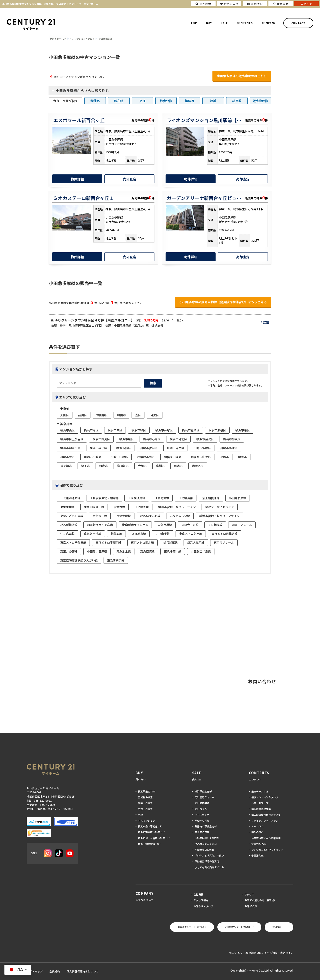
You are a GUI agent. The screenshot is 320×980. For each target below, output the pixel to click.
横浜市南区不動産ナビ (150, 826)
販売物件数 (260, 101)
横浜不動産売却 (203, 791)
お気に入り (229, 4)
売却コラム (201, 809)
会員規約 (55, 971)
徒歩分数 (166, 101)
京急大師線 (124, 516)
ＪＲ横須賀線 (137, 498)
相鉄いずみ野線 (150, 516)
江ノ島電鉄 (67, 534)
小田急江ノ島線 (201, 551)
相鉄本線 (116, 534)
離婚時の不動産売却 (206, 826)
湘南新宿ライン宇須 (135, 525)
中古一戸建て (145, 809)
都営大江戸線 (196, 543)
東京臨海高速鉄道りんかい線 (79, 560)
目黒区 (155, 415)
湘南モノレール (242, 525)
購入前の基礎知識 (261, 809)
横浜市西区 (67, 430)
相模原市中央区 (201, 457)
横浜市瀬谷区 (217, 430)
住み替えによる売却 (206, 844)
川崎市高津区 (229, 448)
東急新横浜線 (116, 560)
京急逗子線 (100, 516)
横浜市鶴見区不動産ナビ (151, 832)
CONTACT (298, 23)
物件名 (95, 101)
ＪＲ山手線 (163, 534)
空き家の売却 (202, 832)
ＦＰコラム (257, 826)
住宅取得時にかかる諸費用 (266, 838)
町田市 (121, 415)
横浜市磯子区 (98, 448)
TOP (194, 23)
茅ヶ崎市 (66, 466)
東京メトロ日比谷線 (225, 534)
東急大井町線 (190, 525)
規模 (213, 101)
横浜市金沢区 (205, 439)
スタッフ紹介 (201, 900)
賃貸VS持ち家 (259, 844)
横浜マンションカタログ (265, 797)
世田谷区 (102, 415)
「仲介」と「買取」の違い (209, 855)
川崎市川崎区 (93, 457)
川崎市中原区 (119, 457)
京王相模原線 (211, 498)
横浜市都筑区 (232, 439)
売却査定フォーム (204, 797)
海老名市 (198, 466)
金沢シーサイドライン (220, 507)
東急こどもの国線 (72, 516)
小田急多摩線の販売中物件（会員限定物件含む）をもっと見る (223, 302)
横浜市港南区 (152, 439)
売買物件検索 (145, 797)
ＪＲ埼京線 (139, 534)
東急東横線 (67, 507)
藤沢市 (243, 457)
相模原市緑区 (173, 457)
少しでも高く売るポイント (209, 867)
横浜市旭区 (124, 448)
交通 (142, 101)
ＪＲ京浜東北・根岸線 (104, 498)
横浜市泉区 (127, 439)
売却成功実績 (202, 803)
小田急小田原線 (97, 551)
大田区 (65, 415)
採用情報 (277, 927)
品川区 (83, 415)
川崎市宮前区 (149, 448)
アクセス (249, 894)
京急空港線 (147, 551)
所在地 (119, 101)
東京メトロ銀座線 (191, 534)
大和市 (142, 466)
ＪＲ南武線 (162, 498)
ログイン (306, 4)
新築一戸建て (145, 803)
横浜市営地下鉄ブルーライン (177, 507)
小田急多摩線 (238, 498)
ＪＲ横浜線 (186, 498)
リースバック (202, 815)
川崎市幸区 (67, 457)
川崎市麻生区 (176, 448)
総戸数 (237, 101)
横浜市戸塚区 (164, 430)
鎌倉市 (103, 466)
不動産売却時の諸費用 (207, 861)
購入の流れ (257, 832)
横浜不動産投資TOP (149, 844)
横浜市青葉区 (191, 430)
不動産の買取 (202, 820)
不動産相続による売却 (207, 838)
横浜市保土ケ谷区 (72, 439)
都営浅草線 (171, 543)
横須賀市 (123, 466)
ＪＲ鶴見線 (142, 507)
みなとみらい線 (180, 516)
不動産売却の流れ (204, 850)
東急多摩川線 (173, 551)
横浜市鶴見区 (101, 439)
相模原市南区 (146, 457)
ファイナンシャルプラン (265, 820)
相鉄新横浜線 (69, 525)
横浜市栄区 (243, 430)
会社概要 (198, 894)
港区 (138, 415)
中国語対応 (257, 855)
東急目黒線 (165, 525)
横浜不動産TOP (147, 791)
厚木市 (178, 466)
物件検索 (203, 4)
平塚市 (225, 457)
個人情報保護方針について (83, 971)
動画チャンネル (260, 791)
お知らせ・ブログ (203, 906)
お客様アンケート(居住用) (191, 927)
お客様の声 (251, 906)
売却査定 (130, 179)
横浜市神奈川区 (70, 448)
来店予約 (255, 4)
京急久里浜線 (93, 534)
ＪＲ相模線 (215, 525)
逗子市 (85, 466)
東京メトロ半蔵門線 (109, 543)
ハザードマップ (260, 803)
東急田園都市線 (94, 507)
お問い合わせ (262, 681)
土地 (140, 815)
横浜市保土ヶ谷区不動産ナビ (154, 838)
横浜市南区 (91, 430)
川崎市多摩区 (202, 448)
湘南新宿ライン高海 (100, 525)
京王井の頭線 (69, 551)
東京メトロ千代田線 (73, 543)
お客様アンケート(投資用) (238, 927)
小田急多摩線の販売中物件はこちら (242, 76)
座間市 (160, 466)
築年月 (190, 101)
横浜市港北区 (178, 439)
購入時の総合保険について (266, 815)
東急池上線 (124, 551)
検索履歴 (281, 4)
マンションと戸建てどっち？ (267, 850)
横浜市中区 (115, 430)
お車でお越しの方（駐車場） (261, 900)
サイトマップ (35, 971)
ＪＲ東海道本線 (70, 498)
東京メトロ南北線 (142, 543)
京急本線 (119, 507)
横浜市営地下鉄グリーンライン (219, 516)
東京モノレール (224, 543)
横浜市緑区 (139, 430)
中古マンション (147, 820)
